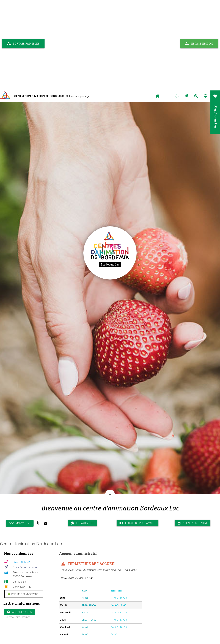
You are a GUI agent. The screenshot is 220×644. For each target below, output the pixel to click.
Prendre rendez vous (23, 503)
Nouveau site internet (17, 527)
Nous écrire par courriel (27, 477)
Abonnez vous (19, 521)
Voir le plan (19, 491)
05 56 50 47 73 (21, 472)
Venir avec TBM (22, 496)
